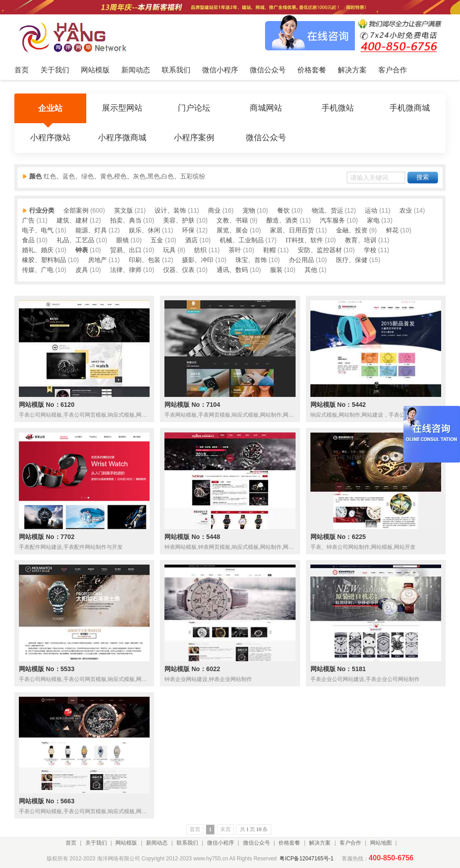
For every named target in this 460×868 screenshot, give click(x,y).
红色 (50, 176)
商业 (214, 211)
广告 (28, 220)
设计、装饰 (170, 211)
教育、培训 (361, 240)
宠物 (249, 211)
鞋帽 (270, 250)
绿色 (88, 176)
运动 (371, 211)
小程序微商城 (122, 138)
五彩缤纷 (193, 176)
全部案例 (76, 211)
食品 (28, 240)
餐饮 (283, 211)
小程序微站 (50, 138)
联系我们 (187, 843)
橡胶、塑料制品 (44, 260)
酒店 (191, 240)
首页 (71, 843)
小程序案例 (194, 138)
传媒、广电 (38, 270)
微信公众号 (266, 138)
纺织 (200, 250)
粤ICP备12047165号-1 (306, 859)
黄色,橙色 (114, 176)
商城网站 (266, 108)
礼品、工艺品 (75, 240)
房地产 (97, 260)
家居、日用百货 (292, 230)
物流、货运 (327, 211)
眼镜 (123, 240)
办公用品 (301, 260)
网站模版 (126, 843)
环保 (188, 230)
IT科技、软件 (304, 240)
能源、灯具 (91, 230)
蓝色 (69, 176)
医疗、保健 (352, 260)
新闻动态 (157, 843)
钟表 (82, 250)
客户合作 (350, 843)
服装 (276, 270)
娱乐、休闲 (145, 230)
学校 (370, 250)
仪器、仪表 (179, 270)
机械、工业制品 (242, 240)
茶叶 (235, 250)
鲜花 (392, 230)
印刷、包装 (145, 260)
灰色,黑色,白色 (153, 176)
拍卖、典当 (126, 220)
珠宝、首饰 (251, 260)
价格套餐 (289, 843)
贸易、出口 (126, 250)
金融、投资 (352, 230)
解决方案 (320, 843)
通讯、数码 (232, 270)
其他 (311, 270)
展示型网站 (122, 108)
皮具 (82, 270)
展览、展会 (232, 230)
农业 (406, 211)
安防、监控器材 (320, 250)
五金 (157, 240)
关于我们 (96, 843)
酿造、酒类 (282, 220)
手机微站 (338, 108)
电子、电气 (38, 230)
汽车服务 (332, 220)
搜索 (423, 177)
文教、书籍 (232, 220)
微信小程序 (221, 843)
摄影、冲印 (198, 260)
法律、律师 (126, 270)
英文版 (124, 211)
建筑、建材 (72, 220)
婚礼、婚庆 (38, 250)
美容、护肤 (179, 220)
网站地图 (381, 843)
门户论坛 (194, 108)
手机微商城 (410, 108)
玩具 (169, 250)
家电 (373, 220)
